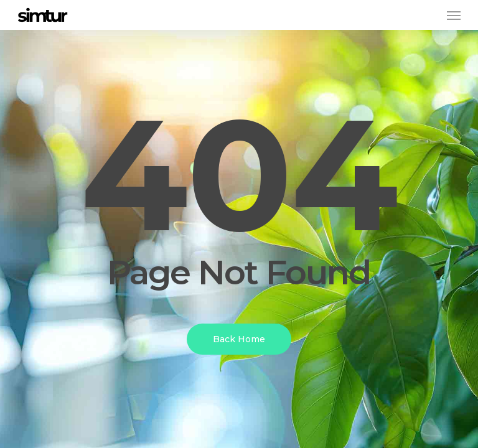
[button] (454, 15)
